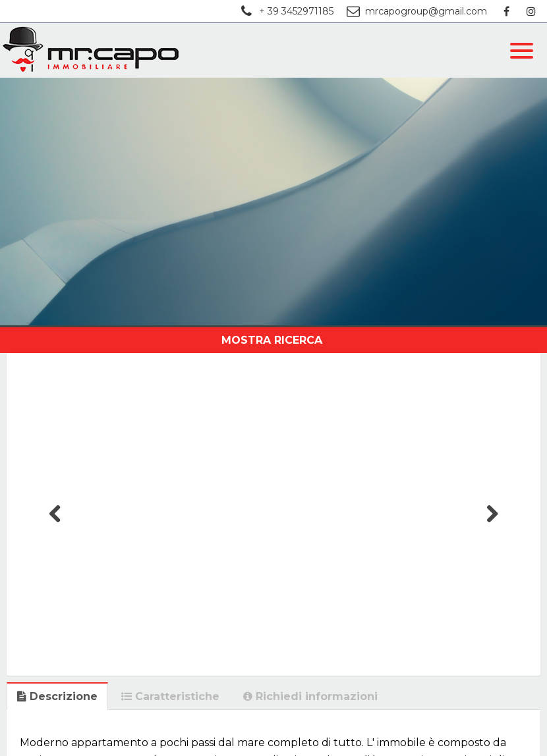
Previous (55, 527)
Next (492, 527)
